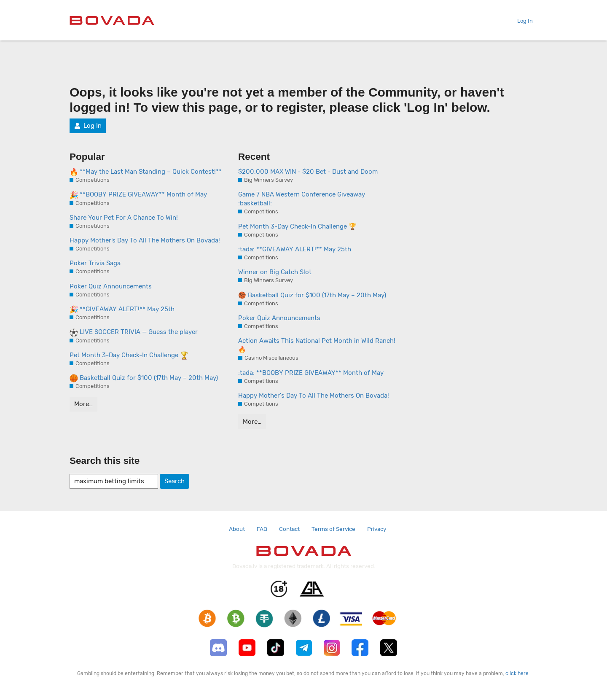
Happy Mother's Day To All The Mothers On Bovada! (314, 396)
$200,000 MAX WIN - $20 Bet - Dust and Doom (308, 172)
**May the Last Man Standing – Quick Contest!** (146, 172)
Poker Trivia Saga (95, 263)
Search (175, 481)
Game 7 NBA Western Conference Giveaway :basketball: (302, 199)
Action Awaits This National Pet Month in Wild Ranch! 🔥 (317, 345)
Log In (522, 21)
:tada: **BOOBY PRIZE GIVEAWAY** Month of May (311, 373)
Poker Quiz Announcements (111, 286)
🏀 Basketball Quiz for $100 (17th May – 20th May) (312, 295)
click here (517, 673)
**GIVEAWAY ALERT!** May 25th (122, 310)
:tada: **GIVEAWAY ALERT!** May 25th (295, 249)
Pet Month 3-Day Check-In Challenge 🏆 (297, 226)
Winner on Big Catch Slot (275, 272)
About (237, 529)
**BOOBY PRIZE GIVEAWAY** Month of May (138, 195)
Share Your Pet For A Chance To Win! (124, 218)
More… (83, 404)
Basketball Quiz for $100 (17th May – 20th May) (144, 378)
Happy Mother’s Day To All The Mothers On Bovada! (145, 240)
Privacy (377, 529)
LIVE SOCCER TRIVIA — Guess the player (134, 332)
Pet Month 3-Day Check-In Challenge (129, 355)
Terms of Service (333, 529)
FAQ (262, 529)
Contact (289, 529)
